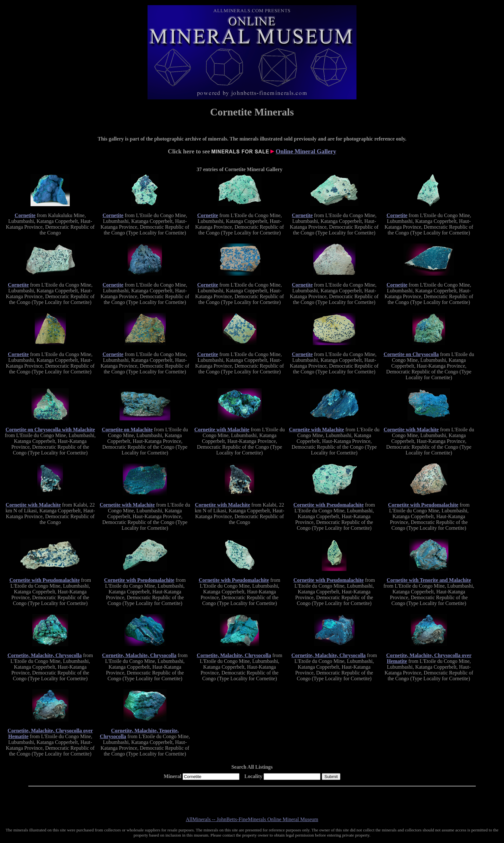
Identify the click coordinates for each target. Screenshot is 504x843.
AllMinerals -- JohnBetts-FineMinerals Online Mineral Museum (252, 819)
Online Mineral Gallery (306, 151)
